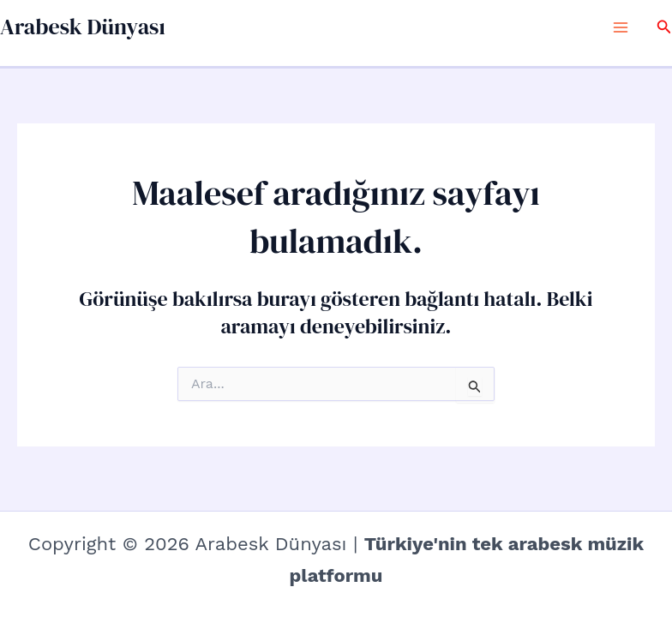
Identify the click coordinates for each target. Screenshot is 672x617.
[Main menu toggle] (621, 27)
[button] (664, 27)
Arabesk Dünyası (83, 27)
